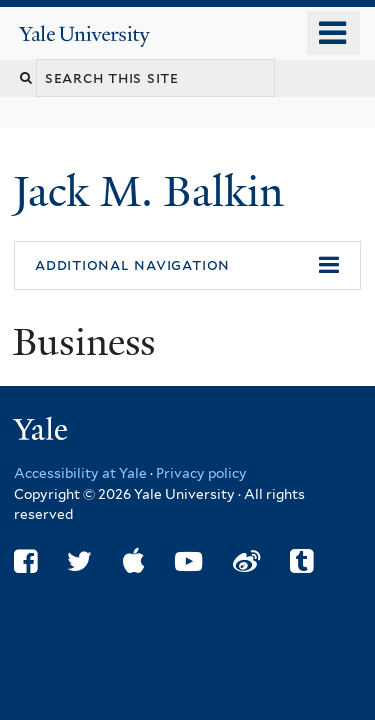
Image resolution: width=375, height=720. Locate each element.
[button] (187, 266)
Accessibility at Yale (80, 473)
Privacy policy (201, 473)
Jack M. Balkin (154, 191)
